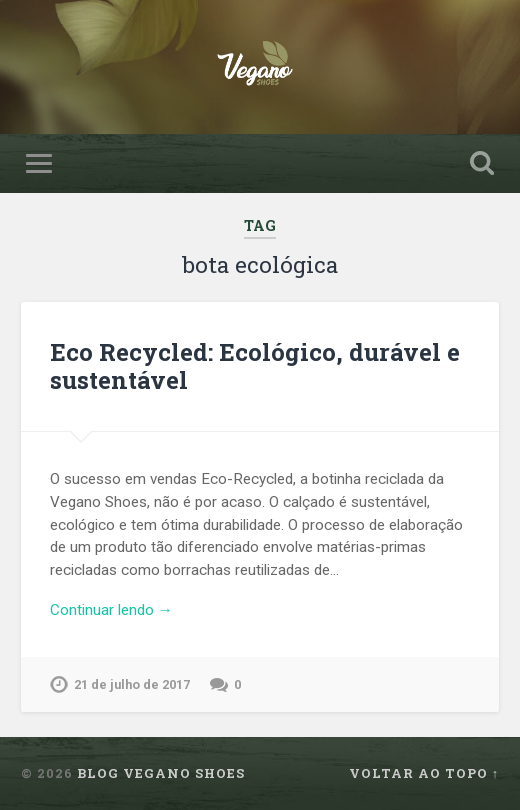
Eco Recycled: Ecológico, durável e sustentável (255, 366)
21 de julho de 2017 (132, 684)
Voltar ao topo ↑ (424, 773)
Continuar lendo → (111, 610)
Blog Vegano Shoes (161, 773)
